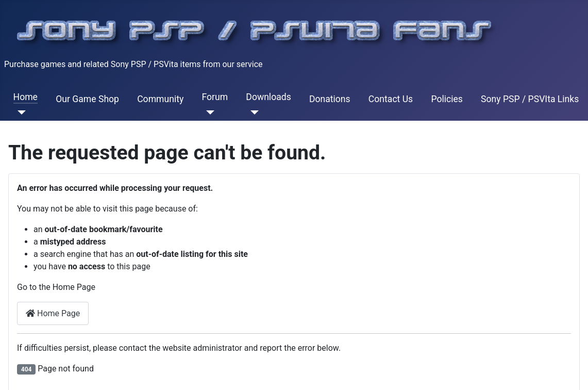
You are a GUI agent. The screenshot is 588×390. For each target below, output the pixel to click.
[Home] (20, 112)
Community (160, 99)
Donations (330, 99)
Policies (447, 99)
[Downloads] (252, 112)
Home (26, 97)
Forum (215, 97)
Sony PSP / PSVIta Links (530, 99)
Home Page (53, 313)
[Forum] (208, 112)
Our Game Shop (87, 99)
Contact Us (391, 99)
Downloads (268, 97)
